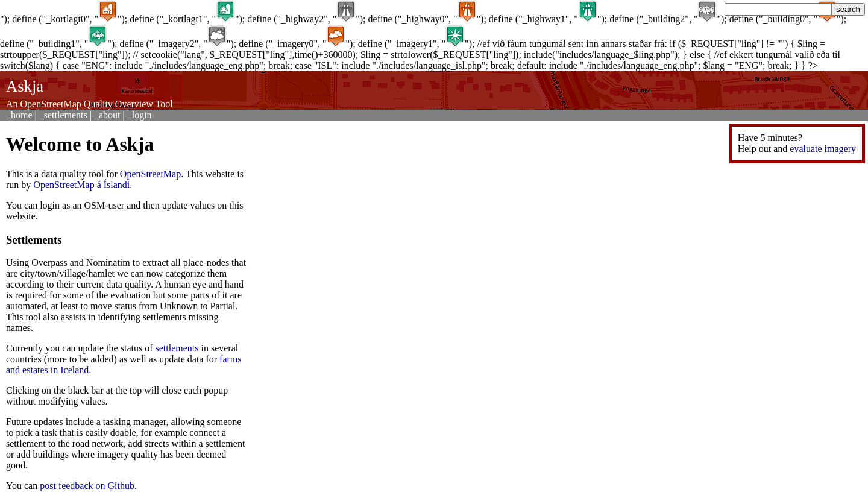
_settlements (63, 115)
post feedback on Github (87, 486)
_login (140, 115)
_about (107, 115)
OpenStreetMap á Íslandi (81, 185)
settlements (177, 348)
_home (19, 115)
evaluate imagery (823, 149)
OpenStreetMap (150, 174)
